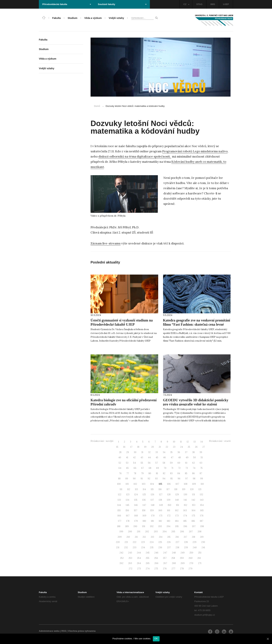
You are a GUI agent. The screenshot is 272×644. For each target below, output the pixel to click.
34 (164, 452)
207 (191, 532)
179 (136, 521)
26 (196, 447)
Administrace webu (49, 631)
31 (142, 452)
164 (194, 510)
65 (127, 468)
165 (202, 510)
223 (143, 542)
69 (158, 468)
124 (136, 495)
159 (152, 510)
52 (120, 463)
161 (169, 510)
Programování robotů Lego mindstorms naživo (195, 151)
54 (135, 463)
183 (169, 521)
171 (161, 516)
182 (160, 521)
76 (120, 473)
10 (174, 442)
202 (147, 532)
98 (194, 479)
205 (173, 532)
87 (201, 473)
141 (185, 500)
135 (136, 500)
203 (156, 532)
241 (203, 547)
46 (164, 457)
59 (171, 463)
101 (127, 484)
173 (177, 516)
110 (202, 484)
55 (142, 463)
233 (135, 547)
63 (201, 463)
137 (152, 500)
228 (186, 542)
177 (120, 521)
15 (117, 447)
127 (161, 495)
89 (127, 479)
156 (127, 510)
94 (164, 479)
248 (174, 553)
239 (186, 547)
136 (144, 500)
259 (182, 558)
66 (135, 468)
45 (157, 457)
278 (182, 569)
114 (144, 489)
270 (191, 563)
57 (157, 463)
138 (160, 500)
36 (179, 452)
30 (135, 452)
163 (185, 510)
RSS (64, 631)
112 (129, 489)
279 (190, 569)
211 (136, 537)
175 (194, 516)
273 (139, 569)
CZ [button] (186, 4)
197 (194, 526)
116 (160, 489)
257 (165, 558)
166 (119, 516)
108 (186, 484)
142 (193, 500)
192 (152, 526)
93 (156, 479)
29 (128, 452)
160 (160, 510)
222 (135, 542)
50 (195, 457)
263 (130, 563)
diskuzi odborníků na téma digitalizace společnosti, (135, 156)
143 (202, 500)
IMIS (213, 4)
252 (122, 558)
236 (160, 547)
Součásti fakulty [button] (122, 4)
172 (169, 516)
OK (156, 639)
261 (199, 558)
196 (185, 526)
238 (177, 547)
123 (128, 495)
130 (185, 495)
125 (144, 495)
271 (200, 563)
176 (202, 516)
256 (156, 558)
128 (169, 495)
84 (179, 473)
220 (118, 542)
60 (179, 463)
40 (120, 457)
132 (201, 495)
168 (136, 516)
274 (148, 569)
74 (194, 468)
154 (202, 505)
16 (124, 447)
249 (183, 553)
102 (135, 484)
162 (177, 510)
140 (177, 500)
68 (150, 468)
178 (128, 521)
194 (169, 526)
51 (202, 457)
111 (121, 489)
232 (126, 547)
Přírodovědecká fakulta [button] (67, 4)
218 (194, 537)
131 (194, 495)
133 (119, 500)
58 (164, 463)
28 (120, 452)
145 (127, 505)
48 (179, 457)
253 (130, 558)
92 (149, 479)
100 (119, 484)
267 (165, 563)
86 (194, 473)
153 (194, 505)
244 (139, 553)
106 (169, 484)
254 (139, 558)
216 (177, 537)
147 (144, 505)
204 (165, 532)
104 (152, 484)
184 (177, 521)
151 (178, 505)
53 (127, 463)
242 (121, 553)
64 (120, 468)
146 (136, 505)
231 (118, 547)
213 (152, 537)
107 (177, 484)
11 (181, 442)
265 (148, 563)
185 (185, 521)
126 (152, 495)
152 (186, 505)
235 (152, 547)
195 (177, 526)
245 (148, 553)
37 (186, 452)
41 (127, 457)
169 (144, 516)
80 (150, 473)
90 (134, 479)
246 (156, 553)
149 (161, 505)
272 (131, 569)
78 (135, 473)
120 (192, 489)
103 (144, 484)
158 (144, 510)
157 (136, 510)
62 (194, 463)
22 (167, 447)
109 (194, 484)
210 (128, 537)
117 (168, 489)
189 (127, 526)
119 (184, 489)
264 (139, 563)
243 (130, 553)
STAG (199, 4)
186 (193, 521)
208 (199, 532)
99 (202, 479)
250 (191, 553)
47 (172, 457)
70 (165, 468)
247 (165, 553)
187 (201, 521)
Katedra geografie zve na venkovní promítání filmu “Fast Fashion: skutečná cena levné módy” (197, 324)
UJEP (226, 4)
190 (135, 526)
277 (173, 569)
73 (187, 468)
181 (152, 521)
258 (173, 558)
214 (161, 537)
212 (144, 537)
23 (174, 447)
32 (149, 452)
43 (142, 457)
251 (200, 553)
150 (169, 505)
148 (153, 505)
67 (143, 468)
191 (144, 526)
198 (202, 526)
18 (138, 447)
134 (127, 500)
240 (195, 547)
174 (185, 516)
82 (164, 473)
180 (144, 521)
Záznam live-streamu (106, 243)
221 (126, 542)
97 (187, 479)
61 (186, 463)
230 (203, 542)
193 (160, 526)
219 (202, 537)
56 (149, 463)
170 (153, 516)
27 (204, 447)
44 (149, 457)
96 (179, 479)
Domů (97, 106)
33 (157, 452)
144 (119, 505)
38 (193, 452)
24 (182, 447)
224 (152, 542)
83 (171, 473)
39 (201, 452)
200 (130, 532)
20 (153, 447)
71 (172, 468)
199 (121, 532)
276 (165, 569)
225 (160, 542)
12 (188, 442)
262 (121, 563)
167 (128, 516)
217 (185, 537)
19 (145, 447)
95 (171, 479)
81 (157, 473)
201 (139, 532)
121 (200, 489)
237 (169, 547)
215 (169, 537)
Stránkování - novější (102, 441)
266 (156, 563)
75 (201, 468)
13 (195, 442)
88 (119, 479)
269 (183, 563)
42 (134, 457)
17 (131, 447)
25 (189, 447)
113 (136, 489)
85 (186, 473)
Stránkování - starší (220, 441)
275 (156, 569)
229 (194, 542)
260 (191, 558)
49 (187, 457)
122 (120, 495)
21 (160, 447)
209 (120, 537)
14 (202, 442)
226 (169, 542)
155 (119, 510)
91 (142, 479)
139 (169, 500)
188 (119, 526)
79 (142, 473)
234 (143, 547)
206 (182, 532)
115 (152, 489)
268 (174, 563)
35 (171, 452)
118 (176, 489)
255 (148, 558)
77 (128, 473)
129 (177, 495)
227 (177, 542)
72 (179, 468)
